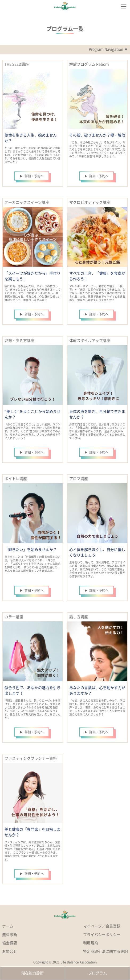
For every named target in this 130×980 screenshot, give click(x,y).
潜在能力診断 (32, 973)
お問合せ (10, 951)
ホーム (8, 926)
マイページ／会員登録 (102, 926)
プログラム (97, 973)
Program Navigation (106, 49)
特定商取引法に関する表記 (105, 951)
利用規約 (91, 943)
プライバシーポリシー (102, 935)
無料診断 (10, 935)
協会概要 (10, 943)
